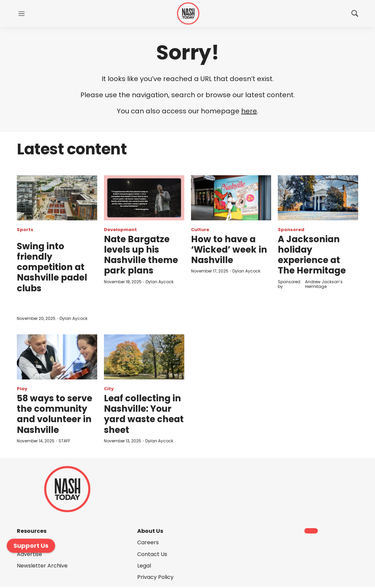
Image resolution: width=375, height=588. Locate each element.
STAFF (64, 441)
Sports (25, 230)
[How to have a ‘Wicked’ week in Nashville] (231, 198)
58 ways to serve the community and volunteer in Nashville (54, 414)
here (249, 111)
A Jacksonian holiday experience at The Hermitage (312, 255)
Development (120, 230)
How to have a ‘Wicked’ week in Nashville (229, 250)
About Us (150, 531)
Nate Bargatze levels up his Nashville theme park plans (141, 255)
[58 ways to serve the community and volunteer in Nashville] (57, 357)
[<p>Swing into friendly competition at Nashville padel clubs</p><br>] (57, 198)
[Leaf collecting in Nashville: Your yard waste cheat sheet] (144, 357)
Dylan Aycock (73, 318)
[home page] (188, 14)
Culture (200, 230)
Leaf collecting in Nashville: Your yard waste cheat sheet (144, 414)
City (109, 389)
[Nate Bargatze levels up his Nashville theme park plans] (144, 198)
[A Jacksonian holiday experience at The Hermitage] (318, 198)
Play (22, 389)
